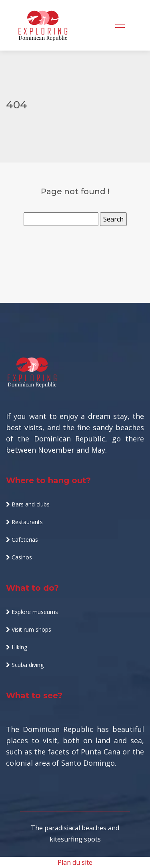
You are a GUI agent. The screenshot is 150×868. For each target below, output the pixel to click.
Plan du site (75, 862)
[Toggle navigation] (120, 25)
